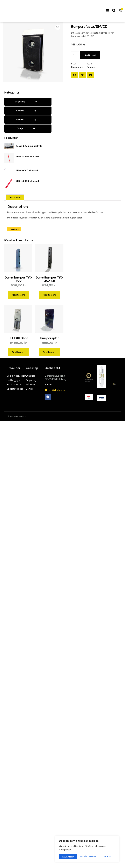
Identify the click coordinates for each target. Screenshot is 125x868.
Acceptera (106, 857)
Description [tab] (15, 198)
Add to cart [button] (18, 295)
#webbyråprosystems (17, 416)
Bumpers (92, 67)
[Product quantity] (75, 55)
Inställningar (70, 857)
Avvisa (89, 857)
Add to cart (91, 55)
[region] (87, 849)
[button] (58, 27)
